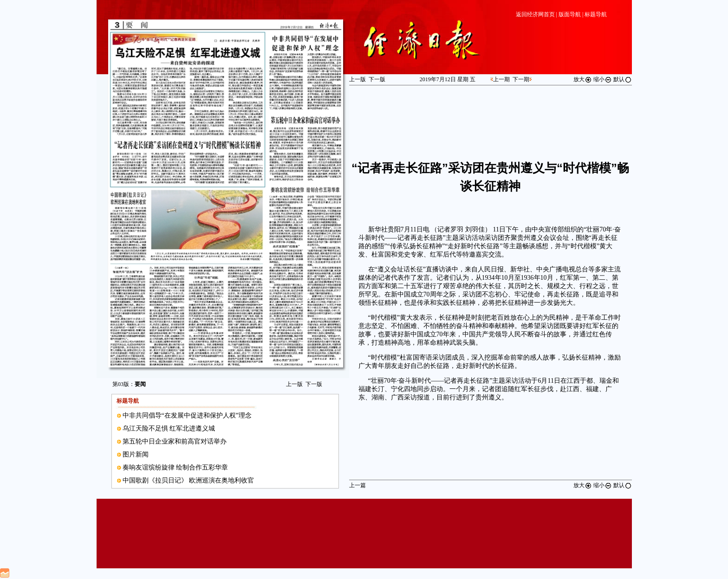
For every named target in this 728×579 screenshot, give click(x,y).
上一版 (294, 384)
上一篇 (357, 485)
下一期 (521, 79)
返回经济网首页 (535, 14)
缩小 (603, 79)
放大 (583, 79)
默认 (623, 79)
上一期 (501, 79)
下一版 (314, 384)
